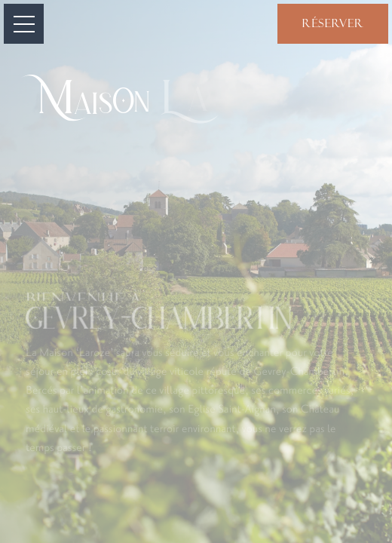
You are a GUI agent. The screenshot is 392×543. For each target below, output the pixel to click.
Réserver (333, 23)
